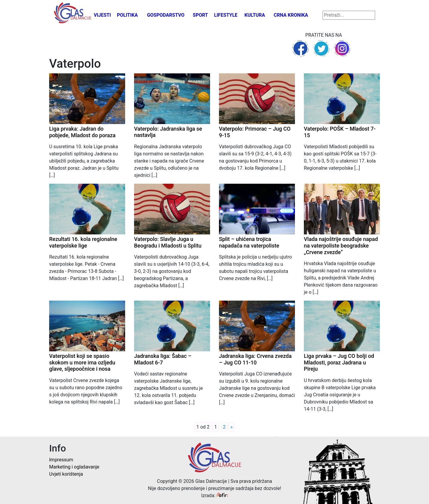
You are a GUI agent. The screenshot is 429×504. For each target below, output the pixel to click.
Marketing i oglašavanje (74, 467)
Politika (127, 15)
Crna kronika (291, 15)
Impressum (61, 460)
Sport (200, 15)
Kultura (255, 15)
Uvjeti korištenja (66, 474)
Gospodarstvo (166, 15)
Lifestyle (226, 15)
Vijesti (102, 15)
